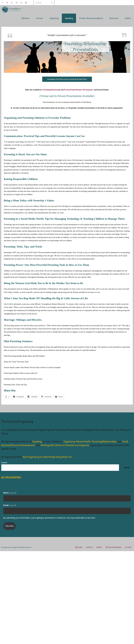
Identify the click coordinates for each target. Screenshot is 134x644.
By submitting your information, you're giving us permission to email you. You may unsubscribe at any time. (49, 518)
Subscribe (10, 526)
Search (4, 463)
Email (10, 505)
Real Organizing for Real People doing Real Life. (47, 457)
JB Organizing (11, 477)
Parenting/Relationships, (104, 442)
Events (99, 547)
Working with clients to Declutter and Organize (65, 445)
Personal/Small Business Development (79, 90)
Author (128, 547)
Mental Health (83, 442)
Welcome (79, 547)
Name (10, 493)
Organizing (69, 442)
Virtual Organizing (113, 547)
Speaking (37, 442)
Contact (90, 547)
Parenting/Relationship (51, 90)
